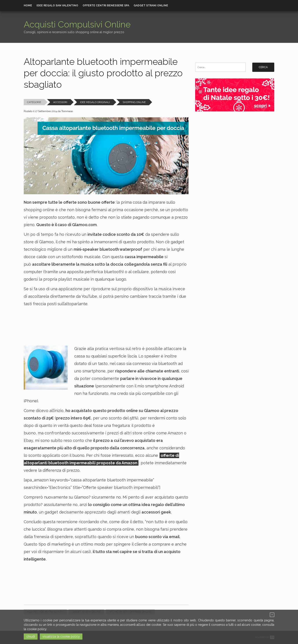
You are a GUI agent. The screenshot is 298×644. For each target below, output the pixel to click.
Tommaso (67, 111)
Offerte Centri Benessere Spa (106, 5)
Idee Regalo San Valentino (57, 5)
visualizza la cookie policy (61, 637)
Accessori (60, 102)
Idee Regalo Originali (95, 102)
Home (28, 5)
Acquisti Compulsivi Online (77, 24)
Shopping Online (134, 102)
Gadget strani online (151, 5)
